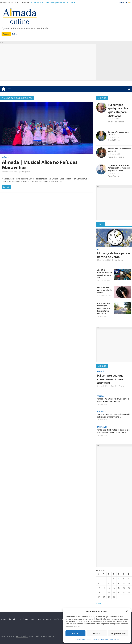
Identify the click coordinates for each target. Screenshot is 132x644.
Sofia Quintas (25, 172)
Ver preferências (118, 633)
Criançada (102, 427)
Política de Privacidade (83, 639)
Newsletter (48, 619)
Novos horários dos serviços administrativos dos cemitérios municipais (103, 308)
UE (98, 249)
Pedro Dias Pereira (116, 157)
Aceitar (75, 633)
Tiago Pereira (114, 176)
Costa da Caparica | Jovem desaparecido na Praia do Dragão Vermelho (114, 415)
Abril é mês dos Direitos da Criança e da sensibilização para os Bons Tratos (114, 431)
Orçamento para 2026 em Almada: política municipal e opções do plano (119, 168)
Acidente (101, 411)
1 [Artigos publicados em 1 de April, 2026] (108, 578)
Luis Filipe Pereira (116, 122)
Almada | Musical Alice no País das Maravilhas (40, 165)
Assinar (6, 34)
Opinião (102, 98)
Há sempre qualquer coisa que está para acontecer (53, 2)
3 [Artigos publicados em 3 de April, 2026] (118, 578)
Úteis (100, 224)
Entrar (15, 34)
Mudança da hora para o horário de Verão (114, 255)
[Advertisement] (48, 62)
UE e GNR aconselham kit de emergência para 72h (104, 274)
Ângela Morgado (115, 140)
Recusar (97, 633)
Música (6, 157)
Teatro (100, 396)
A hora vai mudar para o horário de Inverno (104, 290)
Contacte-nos (36, 619)
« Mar (99, 603)
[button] (127, 611)
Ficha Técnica (114, 639)
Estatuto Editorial (7, 619)
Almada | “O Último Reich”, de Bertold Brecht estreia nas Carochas (113, 400)
